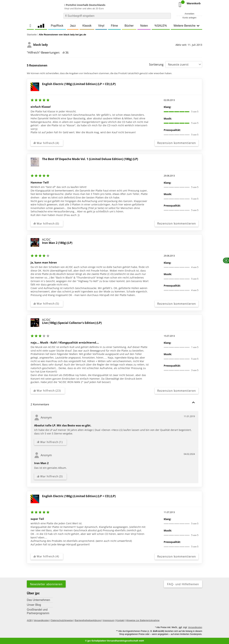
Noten (144, 26)
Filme (114, 26)
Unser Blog (34, 605)
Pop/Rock (57, 26)
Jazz (73, 26)
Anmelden (189, 14)
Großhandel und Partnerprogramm (38, 611)
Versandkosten (41, 620)
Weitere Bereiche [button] (186, 26)
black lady (37, 45)
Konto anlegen (189, 18)
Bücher (129, 26)
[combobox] (117, 16)
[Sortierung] (184, 64)
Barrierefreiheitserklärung (88, 620)
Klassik (87, 26)
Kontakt (120, 620)
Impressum (109, 620)
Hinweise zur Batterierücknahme (143, 620)
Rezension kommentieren (177, 143)
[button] (193, 402)
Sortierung (156, 64)
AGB (29, 620)
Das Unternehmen (38, 600)
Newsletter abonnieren (46, 584)
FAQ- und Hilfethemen (183, 584)
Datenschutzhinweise (62, 620)
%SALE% (161, 26)
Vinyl (101, 26)
